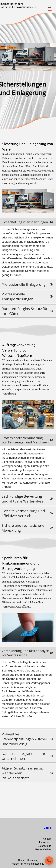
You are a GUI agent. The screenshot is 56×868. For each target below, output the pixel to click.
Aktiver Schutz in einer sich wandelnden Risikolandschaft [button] (24, 773)
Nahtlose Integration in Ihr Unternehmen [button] (24, 756)
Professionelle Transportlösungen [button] (18, 296)
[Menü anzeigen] (50, 8)
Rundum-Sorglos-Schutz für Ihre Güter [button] (25, 311)
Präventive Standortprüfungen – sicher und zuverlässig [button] (24, 739)
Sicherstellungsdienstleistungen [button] (25, 222)
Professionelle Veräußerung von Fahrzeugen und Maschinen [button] (25, 440)
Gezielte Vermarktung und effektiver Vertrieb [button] (23, 513)
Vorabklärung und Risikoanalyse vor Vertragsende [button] (25, 653)
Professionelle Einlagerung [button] (24, 284)
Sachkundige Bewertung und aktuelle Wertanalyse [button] (23, 499)
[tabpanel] (28, 178)
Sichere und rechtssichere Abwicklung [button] (23, 528)
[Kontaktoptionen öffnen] (49, 861)
